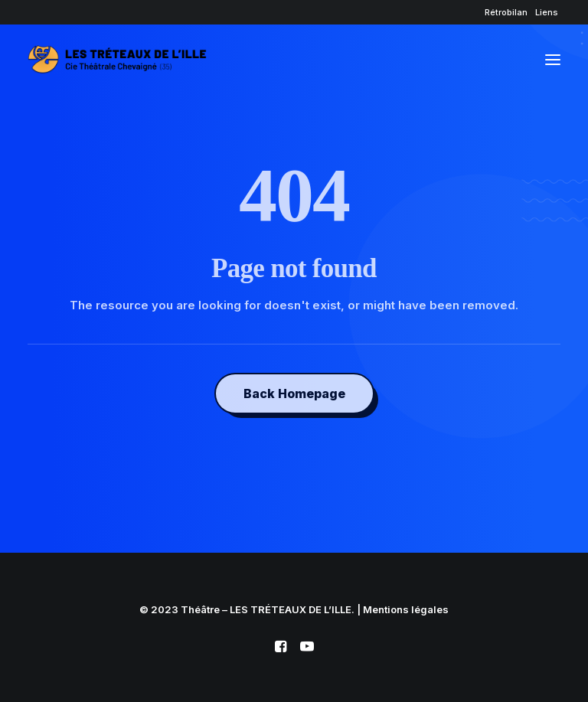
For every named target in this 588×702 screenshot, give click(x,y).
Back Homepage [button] (294, 393)
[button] (553, 60)
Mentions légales (406, 609)
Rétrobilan (506, 12)
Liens (547, 12)
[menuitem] (506, 12)
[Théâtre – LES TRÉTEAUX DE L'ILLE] (117, 60)
